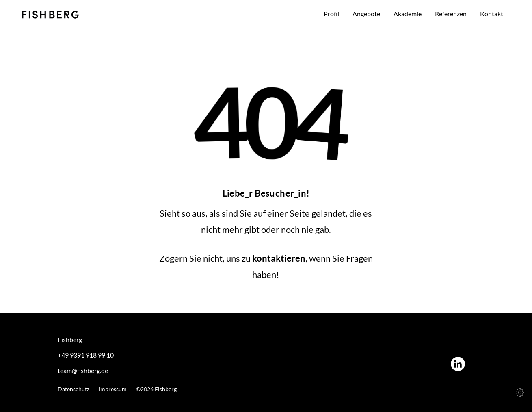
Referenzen (451, 14)
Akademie (408, 14)
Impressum (113, 389)
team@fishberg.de (83, 370)
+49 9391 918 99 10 (86, 355)
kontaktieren (279, 258)
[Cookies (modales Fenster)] (520, 392)
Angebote (366, 14)
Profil (331, 14)
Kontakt (492, 14)
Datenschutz (74, 389)
